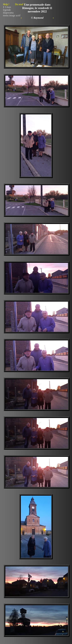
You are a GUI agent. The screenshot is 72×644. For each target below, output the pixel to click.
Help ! (14, 4)
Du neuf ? (20, 4)
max (9, 7)
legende (7, 10)
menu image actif (12, 15)
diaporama (8, 13)
